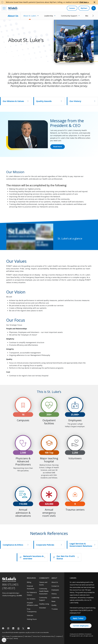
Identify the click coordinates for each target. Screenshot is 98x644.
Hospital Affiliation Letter (32, 604)
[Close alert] (94, 2)
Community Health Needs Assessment (44, 591)
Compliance (59, 636)
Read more (58, 147)
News (53, 601)
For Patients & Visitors (32, 594)
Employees (55, 590)
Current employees (81, 626)
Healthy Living (44, 604)
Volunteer (43, 608)
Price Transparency (32, 610)
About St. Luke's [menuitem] (30, 16)
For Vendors (31, 599)
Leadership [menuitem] (49, 16)
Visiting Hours (32, 619)
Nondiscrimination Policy (48, 636)
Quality (54, 605)
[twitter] (23, 628)
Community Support (43, 599)
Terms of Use (36, 636)
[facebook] (3, 628)
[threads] (18, 629)
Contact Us (55, 586)
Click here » (84, 2)
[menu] (4, 8)
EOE (3, 636)
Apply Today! (78, 618)
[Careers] (72, 8)
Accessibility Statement (17, 636)
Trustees (55, 609)
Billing (29, 582)
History (54, 594)
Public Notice (28, 636)
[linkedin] (13, 628)
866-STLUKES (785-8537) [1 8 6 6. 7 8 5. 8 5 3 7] (10, 586)
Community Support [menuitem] (69, 16)
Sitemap (16, 638)
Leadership (55, 598)
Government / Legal (7, 638)
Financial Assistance (31, 587)
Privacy (8, 636)
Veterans (30, 615)
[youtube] (29, 628)
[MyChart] (84, 8)
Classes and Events (43, 584)
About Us (13, 16)
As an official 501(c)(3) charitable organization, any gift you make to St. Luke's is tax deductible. (26, 632)
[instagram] (8, 628)
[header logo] (13, 8)
